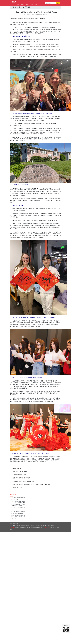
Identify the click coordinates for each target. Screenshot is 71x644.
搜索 (58, 3)
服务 (41, 5)
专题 (36, 5)
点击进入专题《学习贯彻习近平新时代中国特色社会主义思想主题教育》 (29, 19)
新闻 (22, 5)
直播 (31, 5)
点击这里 (47, 527)
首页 (18, 5)
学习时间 (21, 7)
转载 (16, 7)
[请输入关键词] (51, 3)
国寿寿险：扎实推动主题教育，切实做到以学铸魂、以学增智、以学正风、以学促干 (18, 517)
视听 (27, 5)
